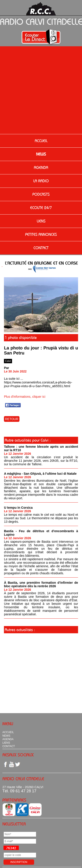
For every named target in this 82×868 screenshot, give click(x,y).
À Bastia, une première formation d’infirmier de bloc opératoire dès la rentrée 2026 (41, 584)
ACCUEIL (41, 141)
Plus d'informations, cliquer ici (25, 397)
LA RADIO (41, 181)
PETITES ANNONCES (41, 234)
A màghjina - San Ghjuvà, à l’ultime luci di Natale (40, 474)
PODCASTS (41, 194)
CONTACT (41, 248)
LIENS (41, 221)
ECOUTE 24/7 (41, 208)
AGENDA (41, 168)
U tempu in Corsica (18, 508)
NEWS (41, 154)
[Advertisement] (41, 91)
